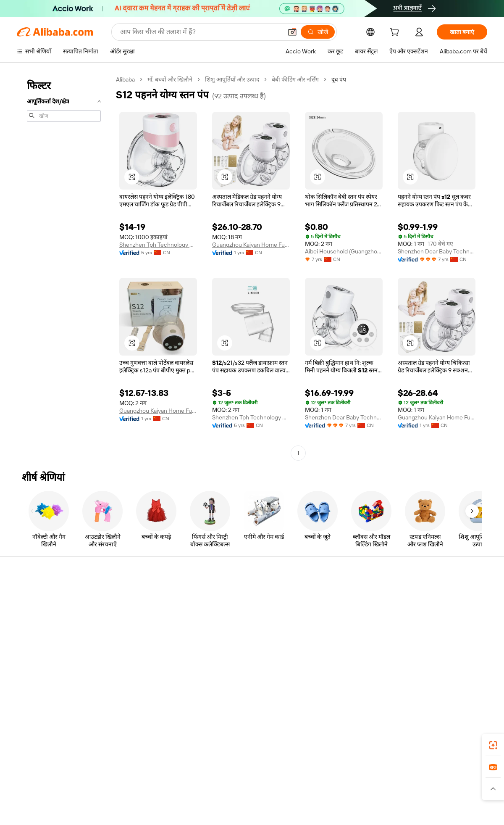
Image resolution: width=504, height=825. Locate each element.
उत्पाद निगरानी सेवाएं (136, 659)
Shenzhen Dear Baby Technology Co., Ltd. (437, 251)
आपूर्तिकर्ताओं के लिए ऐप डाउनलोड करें (348, 659)
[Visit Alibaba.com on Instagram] (445, 677)
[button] (292, 32)
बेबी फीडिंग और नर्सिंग (295, 79)
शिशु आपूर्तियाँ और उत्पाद (232, 79)
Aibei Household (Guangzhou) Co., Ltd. (344, 251)
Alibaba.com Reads (235, 643)
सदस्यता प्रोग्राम (226, 611)
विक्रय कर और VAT (231, 627)
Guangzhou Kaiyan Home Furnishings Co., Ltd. (251, 245)
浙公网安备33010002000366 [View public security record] (371, 809)
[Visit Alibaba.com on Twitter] (432, 677)
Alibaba (125, 79)
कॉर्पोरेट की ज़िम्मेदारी (426, 611)
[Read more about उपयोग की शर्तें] (339, 793)
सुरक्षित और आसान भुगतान (143, 595)
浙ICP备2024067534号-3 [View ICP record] (455, 809)
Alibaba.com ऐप (261, 743)
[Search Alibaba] (200, 32)
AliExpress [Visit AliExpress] (121, 780)
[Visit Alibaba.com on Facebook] (407, 677)
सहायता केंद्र (30, 595)
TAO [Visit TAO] (329, 780)
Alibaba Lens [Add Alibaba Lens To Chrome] (50, 743)
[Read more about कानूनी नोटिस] (151, 793)
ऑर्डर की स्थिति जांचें (39, 627)
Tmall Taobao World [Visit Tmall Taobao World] (199, 780)
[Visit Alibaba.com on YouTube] (457, 677)
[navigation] (64, 267)
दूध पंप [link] (339, 79)
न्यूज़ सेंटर (413, 627)
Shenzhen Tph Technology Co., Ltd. (158, 245)
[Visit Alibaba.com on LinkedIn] (420, 677)
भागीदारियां (319, 643)
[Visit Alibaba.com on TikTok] (470, 677)
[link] (493, 745)
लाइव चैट (27, 611)
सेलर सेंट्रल (318, 611)
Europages (385, 780)
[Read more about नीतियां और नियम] (112, 793)
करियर (411, 643)
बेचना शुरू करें (322, 595)
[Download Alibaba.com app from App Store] (397, 743)
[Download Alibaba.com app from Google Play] (459, 743)
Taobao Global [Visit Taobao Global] (298, 780)
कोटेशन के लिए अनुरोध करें (239, 595)
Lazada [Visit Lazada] (264, 780)
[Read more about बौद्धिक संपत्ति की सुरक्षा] (252, 793)
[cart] (396, 33)
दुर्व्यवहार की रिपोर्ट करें (41, 659)
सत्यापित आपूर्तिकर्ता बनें (333, 627)
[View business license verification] (325, 809)
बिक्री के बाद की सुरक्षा (137, 643)
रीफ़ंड (23, 643)
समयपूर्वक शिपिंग (132, 627)
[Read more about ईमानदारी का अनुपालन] (386, 793)
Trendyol (353, 780)
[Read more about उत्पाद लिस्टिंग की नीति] (196, 793)
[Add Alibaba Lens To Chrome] (122, 743)
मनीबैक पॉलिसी (130, 611)
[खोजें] (318, 32)
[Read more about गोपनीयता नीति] (301, 793)
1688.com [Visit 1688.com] (154, 780)
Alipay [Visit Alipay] (240, 780)
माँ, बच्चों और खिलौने (170, 79)
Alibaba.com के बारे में (429, 595)
